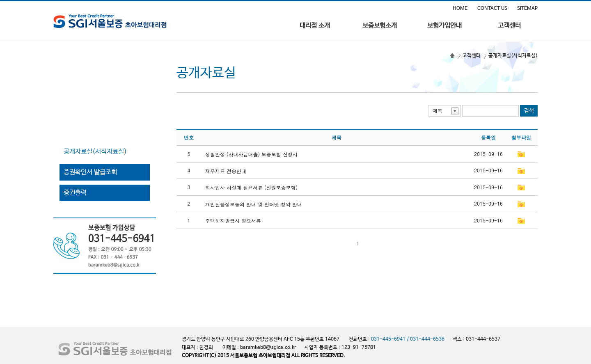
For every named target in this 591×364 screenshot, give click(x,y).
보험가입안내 (444, 26)
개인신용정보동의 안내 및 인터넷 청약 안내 (254, 204)
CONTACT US (492, 9)
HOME (460, 9)
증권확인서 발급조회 (90, 172)
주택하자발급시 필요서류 (233, 221)
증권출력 (75, 193)
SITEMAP (527, 9)
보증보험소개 (380, 26)
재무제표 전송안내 (226, 171)
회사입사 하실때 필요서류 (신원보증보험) (251, 187)
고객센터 (509, 26)
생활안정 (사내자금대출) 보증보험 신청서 (251, 154)
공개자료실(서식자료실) (95, 152)
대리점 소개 (315, 26)
